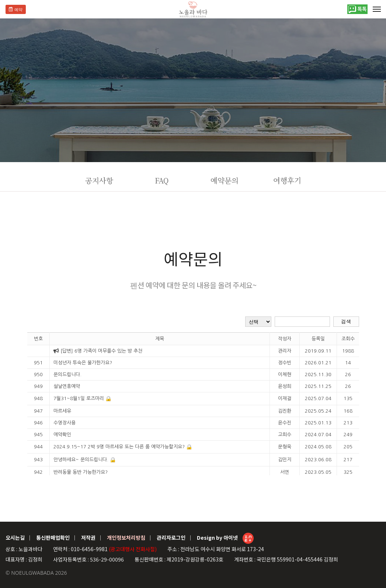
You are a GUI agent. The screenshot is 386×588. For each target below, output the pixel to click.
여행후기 (287, 180)
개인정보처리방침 (126, 538)
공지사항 (99, 180)
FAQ (162, 180)
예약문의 (225, 180)
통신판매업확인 (53, 538)
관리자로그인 (171, 538)
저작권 (88, 538)
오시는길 (15, 538)
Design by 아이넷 (225, 538)
